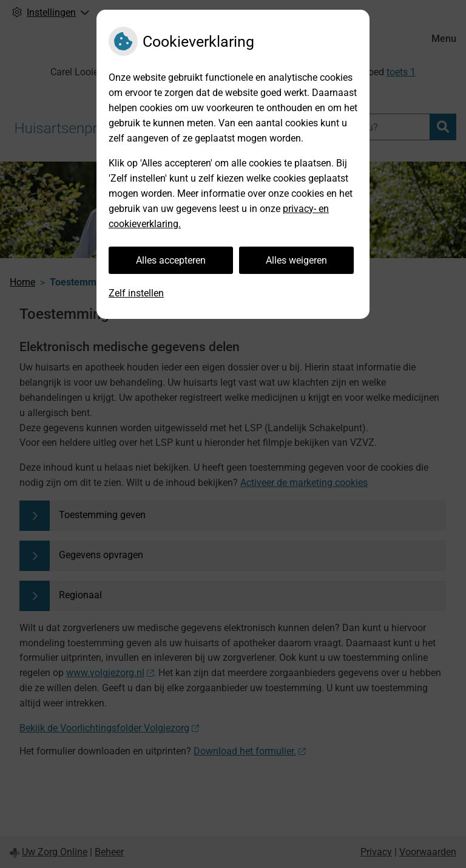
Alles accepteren (171, 260)
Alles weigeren (296, 260)
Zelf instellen (136, 293)
